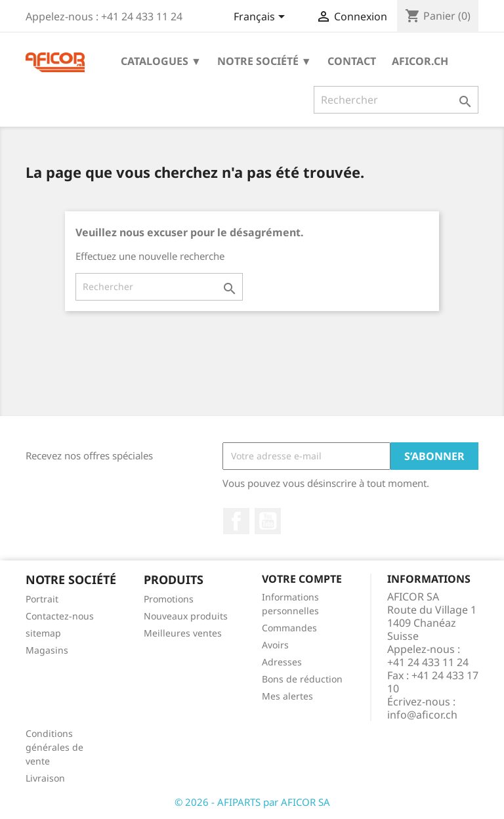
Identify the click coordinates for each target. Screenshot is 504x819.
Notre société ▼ (264, 61)
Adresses (282, 662)
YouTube (268, 521)
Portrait (42, 599)
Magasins (47, 650)
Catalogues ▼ (161, 61)
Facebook (236, 521)
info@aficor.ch (422, 715)
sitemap (43, 633)
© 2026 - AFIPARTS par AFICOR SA (252, 802)
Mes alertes (287, 696)
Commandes (289, 628)
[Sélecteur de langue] (262, 18)
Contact (352, 61)
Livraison (45, 778)
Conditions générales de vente (54, 747)
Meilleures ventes (183, 633)
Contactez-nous (60, 616)
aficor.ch (420, 61)
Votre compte (302, 579)
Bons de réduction (302, 679)
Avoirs (275, 645)
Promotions (169, 599)
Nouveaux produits (186, 616)
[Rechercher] (396, 100)
